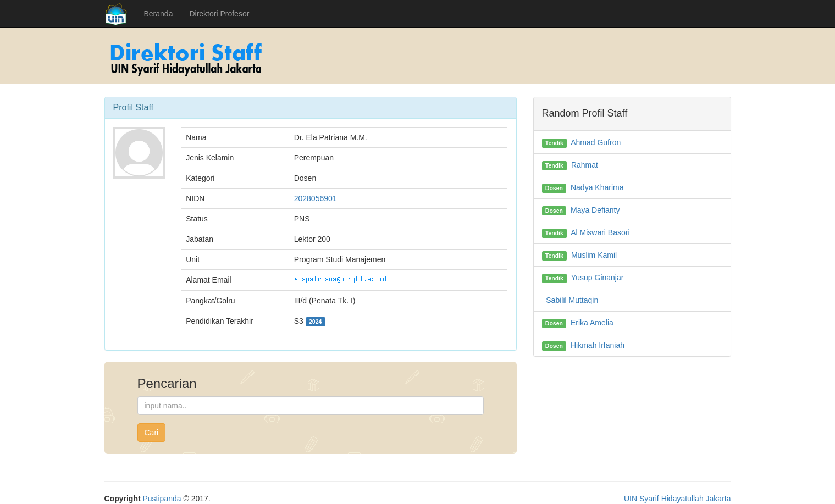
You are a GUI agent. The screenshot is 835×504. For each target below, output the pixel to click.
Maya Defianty (595, 210)
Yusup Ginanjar (598, 278)
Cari (152, 433)
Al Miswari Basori (600, 232)
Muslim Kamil (594, 255)
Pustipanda (162, 499)
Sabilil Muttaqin (572, 300)
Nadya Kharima (597, 187)
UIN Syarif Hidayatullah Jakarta (678, 499)
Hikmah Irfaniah (598, 345)
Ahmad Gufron (596, 142)
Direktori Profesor (219, 14)
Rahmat (585, 165)
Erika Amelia (592, 323)
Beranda (159, 14)
